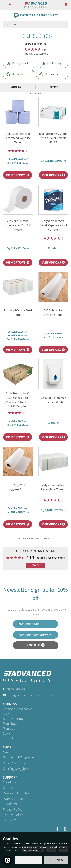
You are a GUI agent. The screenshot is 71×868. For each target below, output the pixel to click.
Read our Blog (66, 829)
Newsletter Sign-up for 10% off (35, 601)
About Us (9, 782)
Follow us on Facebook (57, 829)
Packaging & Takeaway (18, 758)
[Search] (10, 4)
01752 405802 (17, 689)
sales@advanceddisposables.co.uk (30, 695)
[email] (36, 635)
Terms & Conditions (16, 820)
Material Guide (13, 799)
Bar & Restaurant (14, 763)
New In (8, 752)
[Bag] (66, 4)
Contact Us (11, 788)
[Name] (36, 624)
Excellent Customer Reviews (39, 15)
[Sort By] (17, 87)
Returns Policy (13, 815)
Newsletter (10, 804)
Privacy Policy (12, 810)
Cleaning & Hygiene (16, 769)
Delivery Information (17, 793)
